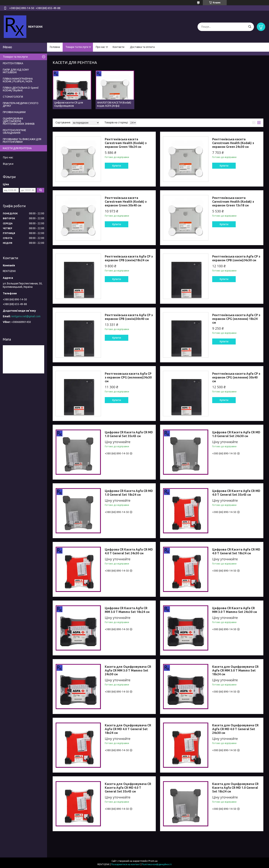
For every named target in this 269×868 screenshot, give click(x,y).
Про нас (100, 47)
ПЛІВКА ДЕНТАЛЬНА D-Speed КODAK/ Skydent (21, 89)
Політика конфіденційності (157, 864)
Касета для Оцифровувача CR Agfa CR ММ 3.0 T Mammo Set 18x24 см (235, 670)
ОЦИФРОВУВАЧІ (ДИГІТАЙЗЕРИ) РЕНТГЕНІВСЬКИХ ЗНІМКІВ (19, 121)
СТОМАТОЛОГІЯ (13, 97)
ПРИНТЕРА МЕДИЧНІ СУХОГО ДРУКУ (21, 104)
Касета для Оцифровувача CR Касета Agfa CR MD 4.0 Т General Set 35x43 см (128, 788)
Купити (117, 166)
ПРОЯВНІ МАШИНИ (14, 112)
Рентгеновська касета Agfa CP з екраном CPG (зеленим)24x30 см (128, 377)
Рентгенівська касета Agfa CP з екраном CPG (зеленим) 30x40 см (236, 377)
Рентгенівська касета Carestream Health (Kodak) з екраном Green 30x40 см (126, 202)
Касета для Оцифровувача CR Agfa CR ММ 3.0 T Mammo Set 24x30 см (128, 670)
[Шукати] (250, 27)
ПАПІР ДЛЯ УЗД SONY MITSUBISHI (16, 71)
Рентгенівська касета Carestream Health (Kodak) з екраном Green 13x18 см (233, 202)
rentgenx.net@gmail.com (26, 316)
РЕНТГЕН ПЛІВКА (13, 63)
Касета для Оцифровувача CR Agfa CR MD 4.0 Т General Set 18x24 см (128, 729)
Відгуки (8, 164)
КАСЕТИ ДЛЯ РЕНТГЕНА (17, 148)
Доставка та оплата (142, 47)
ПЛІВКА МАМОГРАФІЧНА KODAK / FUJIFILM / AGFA (18, 80)
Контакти (119, 47)
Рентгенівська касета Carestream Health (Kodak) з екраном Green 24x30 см (233, 143)
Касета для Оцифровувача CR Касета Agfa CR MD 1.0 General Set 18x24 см (235, 788)
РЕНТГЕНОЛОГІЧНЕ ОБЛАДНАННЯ (14, 131)
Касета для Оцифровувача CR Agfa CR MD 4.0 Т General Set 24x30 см (235, 729)
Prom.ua (153, 861)
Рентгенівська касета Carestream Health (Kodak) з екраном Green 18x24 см (126, 143)
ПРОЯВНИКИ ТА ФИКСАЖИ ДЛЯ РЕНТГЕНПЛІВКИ (22, 141)
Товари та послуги (77, 47)
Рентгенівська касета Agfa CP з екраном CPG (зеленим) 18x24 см (236, 319)
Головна (55, 47)
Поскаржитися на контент (126, 864)
